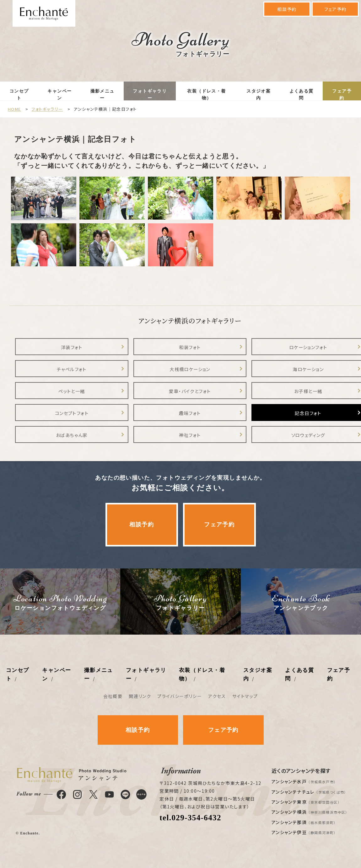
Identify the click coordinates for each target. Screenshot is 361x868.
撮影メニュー (102, 95)
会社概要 (113, 696)
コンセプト (19, 95)
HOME (14, 109)
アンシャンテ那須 (304, 822)
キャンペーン (59, 95)
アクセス (217, 696)
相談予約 (287, 9)
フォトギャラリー (150, 95)
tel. (190, 818)
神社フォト (190, 435)
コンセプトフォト (72, 413)
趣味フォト (190, 413)
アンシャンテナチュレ (309, 792)
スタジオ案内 (259, 95)
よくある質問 (302, 95)
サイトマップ (245, 696)
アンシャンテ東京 (306, 802)
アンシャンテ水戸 (304, 781)
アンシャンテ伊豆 (304, 832)
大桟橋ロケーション (190, 369)
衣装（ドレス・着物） (206, 95)
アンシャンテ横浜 (310, 812)
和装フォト (190, 347)
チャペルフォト (72, 369)
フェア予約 (335, 9)
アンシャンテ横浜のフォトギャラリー (190, 320)
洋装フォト (72, 347)
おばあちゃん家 (72, 435)
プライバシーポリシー (180, 696)
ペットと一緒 (72, 391)
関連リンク (140, 696)
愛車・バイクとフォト (190, 391)
